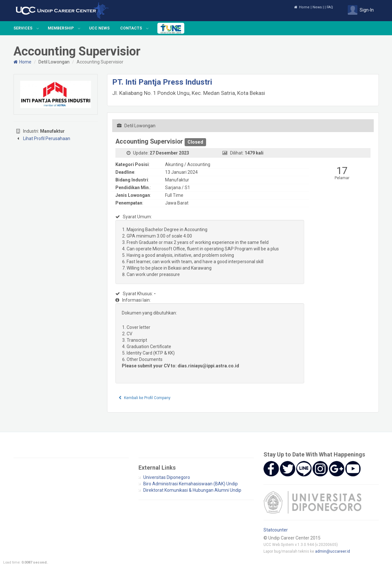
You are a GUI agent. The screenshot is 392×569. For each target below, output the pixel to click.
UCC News (99, 28)
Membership (61, 28)
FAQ (330, 7)
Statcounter (276, 530)
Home (302, 7)
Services (23, 28)
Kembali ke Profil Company (145, 398)
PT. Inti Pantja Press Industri (162, 82)
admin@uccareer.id (333, 551)
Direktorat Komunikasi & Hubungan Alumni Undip (192, 490)
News (317, 7)
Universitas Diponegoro (167, 477)
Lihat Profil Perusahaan (47, 138)
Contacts (131, 28)
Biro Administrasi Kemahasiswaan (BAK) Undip (191, 484)
